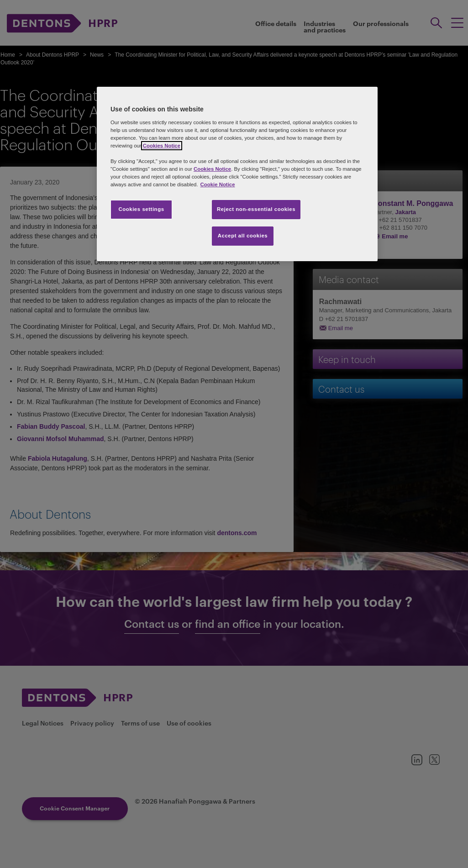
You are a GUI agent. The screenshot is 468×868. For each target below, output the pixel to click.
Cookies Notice (162, 146)
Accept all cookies (243, 236)
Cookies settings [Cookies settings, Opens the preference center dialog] (141, 209)
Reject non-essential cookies (256, 209)
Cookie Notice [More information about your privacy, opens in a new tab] (218, 184)
